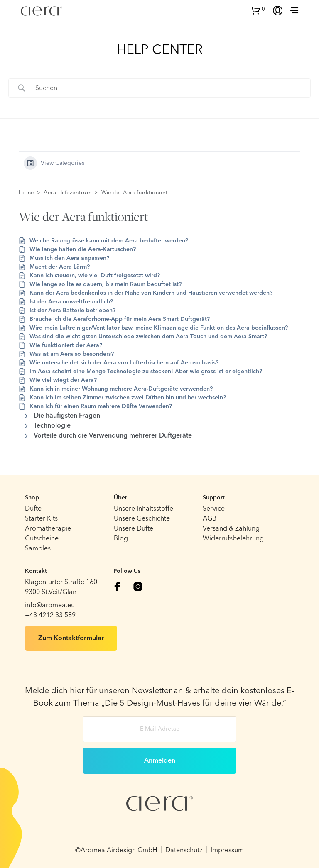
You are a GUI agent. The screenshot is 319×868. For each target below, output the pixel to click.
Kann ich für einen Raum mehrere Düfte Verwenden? (101, 406)
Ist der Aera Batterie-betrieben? (72, 311)
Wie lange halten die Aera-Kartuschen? (83, 249)
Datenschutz (184, 851)
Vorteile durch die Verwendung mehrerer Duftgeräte (113, 436)
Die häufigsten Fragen (67, 416)
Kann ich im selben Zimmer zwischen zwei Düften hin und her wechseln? (128, 398)
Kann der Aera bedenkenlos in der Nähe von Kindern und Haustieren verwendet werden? (151, 293)
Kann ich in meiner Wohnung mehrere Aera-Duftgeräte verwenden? (121, 389)
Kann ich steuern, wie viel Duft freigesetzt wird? (95, 276)
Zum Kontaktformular (71, 638)
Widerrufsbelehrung (233, 539)
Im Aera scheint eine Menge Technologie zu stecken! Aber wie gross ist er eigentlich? (146, 372)
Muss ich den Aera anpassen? (69, 258)
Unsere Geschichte (142, 519)
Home (26, 193)
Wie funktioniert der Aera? (66, 345)
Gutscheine (42, 539)
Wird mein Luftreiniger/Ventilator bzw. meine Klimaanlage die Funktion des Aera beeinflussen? (159, 328)
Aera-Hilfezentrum (67, 193)
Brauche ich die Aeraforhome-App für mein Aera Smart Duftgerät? (120, 319)
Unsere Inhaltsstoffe (144, 509)
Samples (38, 549)
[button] (258, 10)
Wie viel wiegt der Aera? (63, 380)
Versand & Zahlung (231, 529)
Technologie (52, 426)
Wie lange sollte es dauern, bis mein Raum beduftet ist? (106, 284)
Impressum (227, 851)
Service (214, 509)
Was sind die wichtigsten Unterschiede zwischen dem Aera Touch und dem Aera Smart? (148, 337)
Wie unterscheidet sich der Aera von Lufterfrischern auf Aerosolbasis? (124, 363)
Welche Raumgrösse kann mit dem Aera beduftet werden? (109, 241)
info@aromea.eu (50, 606)
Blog (121, 539)
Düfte (33, 509)
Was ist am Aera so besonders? (72, 354)
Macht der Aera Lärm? (60, 267)
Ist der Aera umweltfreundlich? (71, 302)
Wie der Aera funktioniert (135, 193)
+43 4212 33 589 (50, 616)
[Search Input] (170, 88)
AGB (210, 519)
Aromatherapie (48, 529)
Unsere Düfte (134, 529)
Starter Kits (41, 519)
